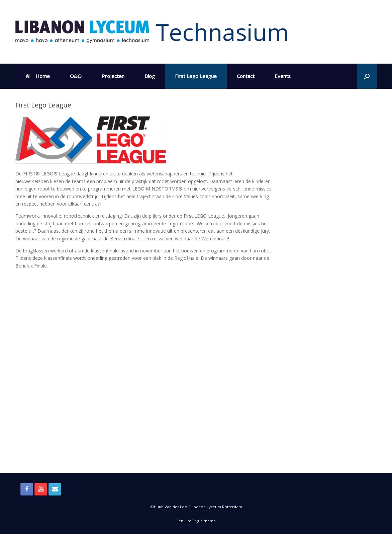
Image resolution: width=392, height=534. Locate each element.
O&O (76, 76)
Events (283, 76)
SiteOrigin (193, 521)
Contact (246, 76)
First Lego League (196, 76)
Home (38, 76)
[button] (367, 76)
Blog (150, 76)
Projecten (113, 76)
